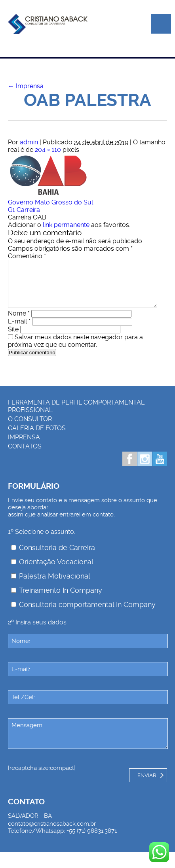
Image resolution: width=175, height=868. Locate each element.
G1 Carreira (24, 210)
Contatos (25, 456)
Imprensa (26, 86)
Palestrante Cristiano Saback (48, 28)
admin (29, 142)
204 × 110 (48, 150)
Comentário (27, 256)
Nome (19, 323)
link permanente (66, 225)
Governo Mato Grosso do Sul (50, 202)
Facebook (130, 468)
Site (13, 339)
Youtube (160, 468)
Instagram (145, 468)
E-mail (19, 331)
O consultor (30, 428)
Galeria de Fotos (37, 438)
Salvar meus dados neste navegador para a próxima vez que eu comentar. (75, 350)
